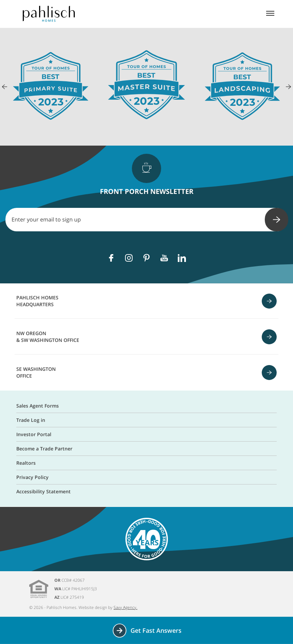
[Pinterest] (146, 258)
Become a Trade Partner (44, 449)
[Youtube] (164, 258)
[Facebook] (111, 258)
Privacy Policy (32, 477)
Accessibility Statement (44, 491)
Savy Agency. (125, 607)
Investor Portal (34, 434)
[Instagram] (129, 258)
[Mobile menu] (270, 14)
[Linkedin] (182, 258)
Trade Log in (31, 420)
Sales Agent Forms (38, 406)
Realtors (26, 463)
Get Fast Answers (147, 631)
